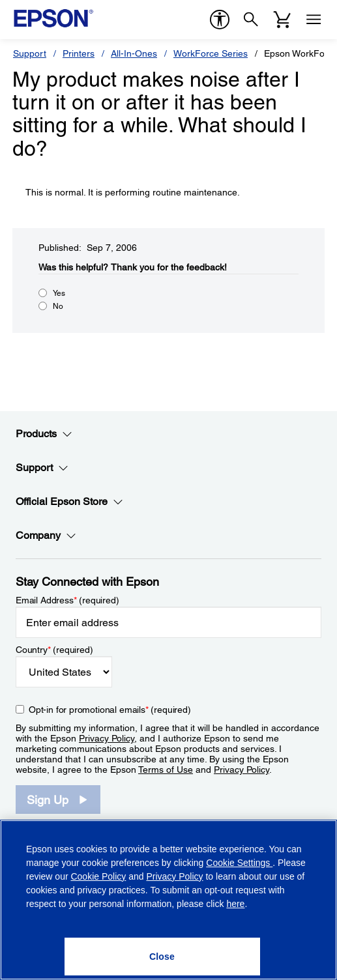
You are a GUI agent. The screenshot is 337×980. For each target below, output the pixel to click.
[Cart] (282, 20)
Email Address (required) (67, 600)
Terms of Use (166, 770)
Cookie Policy (98, 876)
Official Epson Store (69, 502)
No (58, 306)
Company (46, 536)
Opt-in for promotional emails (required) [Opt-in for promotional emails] (110, 710)
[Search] (251, 20)
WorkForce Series (211, 53)
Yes (59, 293)
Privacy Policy (107, 738)
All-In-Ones (134, 53)
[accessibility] (220, 20)
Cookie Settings (239, 863)
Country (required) (54, 650)
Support (30, 53)
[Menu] (314, 20)
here (235, 904)
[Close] (162, 957)
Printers (79, 53)
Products (44, 434)
